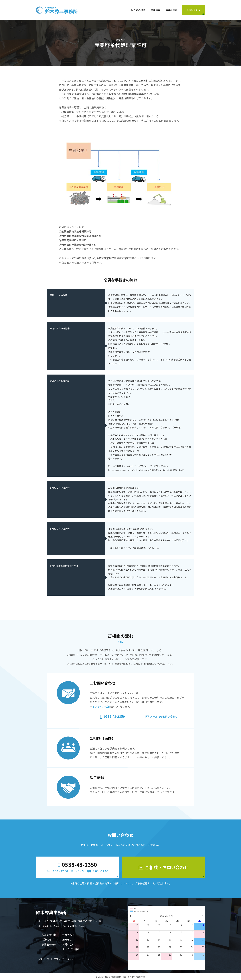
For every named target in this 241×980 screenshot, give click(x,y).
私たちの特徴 (138, 10)
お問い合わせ (69, 944)
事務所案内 (172, 10)
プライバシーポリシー (65, 959)
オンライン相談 (101, 706)
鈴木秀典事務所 (61, 10)
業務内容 (155, 10)
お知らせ (67, 939)
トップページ (42, 959)
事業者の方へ (49, 944)
